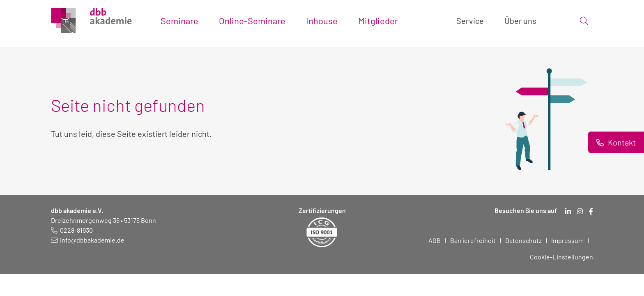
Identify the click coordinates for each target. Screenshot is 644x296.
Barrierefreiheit (473, 240)
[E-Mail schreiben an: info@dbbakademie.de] (88, 240)
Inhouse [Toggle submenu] (322, 21)
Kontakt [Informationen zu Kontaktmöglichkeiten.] (621, 142)
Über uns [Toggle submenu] (520, 21)
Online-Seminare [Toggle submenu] (252, 21)
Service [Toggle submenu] (470, 21)
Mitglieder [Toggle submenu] (378, 21)
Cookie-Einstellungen (561, 257)
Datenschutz (523, 240)
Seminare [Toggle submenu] (179, 21)
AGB (435, 240)
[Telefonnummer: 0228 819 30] (72, 230)
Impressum (567, 240)
